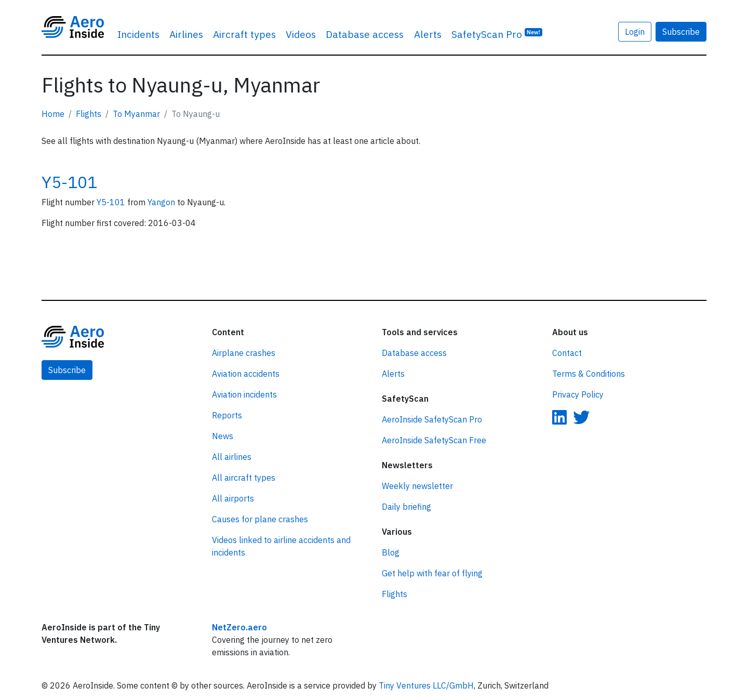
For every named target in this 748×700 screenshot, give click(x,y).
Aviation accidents (246, 374)
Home (53, 114)
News (223, 436)
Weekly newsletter (417, 486)
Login (635, 32)
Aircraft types (244, 34)
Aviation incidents (244, 394)
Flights (89, 114)
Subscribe (681, 32)
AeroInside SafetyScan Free (434, 440)
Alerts (428, 34)
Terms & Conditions (589, 374)
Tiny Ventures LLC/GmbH (426, 685)
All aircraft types (244, 478)
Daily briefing (406, 507)
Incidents (138, 34)
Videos (301, 34)
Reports (227, 415)
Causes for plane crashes (260, 519)
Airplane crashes (244, 353)
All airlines (232, 457)
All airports (233, 498)
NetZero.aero (239, 627)
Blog (391, 552)
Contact (567, 353)
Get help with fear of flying (432, 573)
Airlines (186, 34)
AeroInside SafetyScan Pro (432, 419)
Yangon (162, 202)
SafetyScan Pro (497, 34)
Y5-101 (69, 182)
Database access (365, 34)
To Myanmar (136, 114)
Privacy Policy (578, 394)
